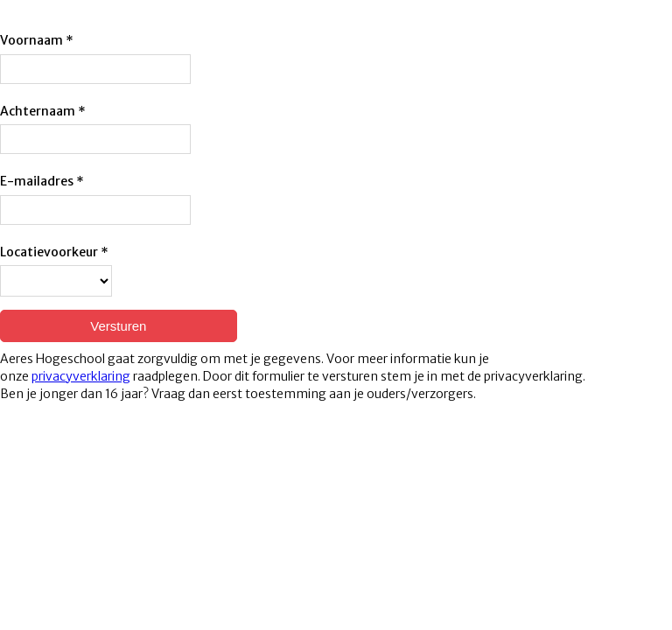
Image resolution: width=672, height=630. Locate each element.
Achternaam (38, 111)
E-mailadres (37, 181)
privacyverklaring (81, 376)
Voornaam (31, 40)
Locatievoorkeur (49, 252)
